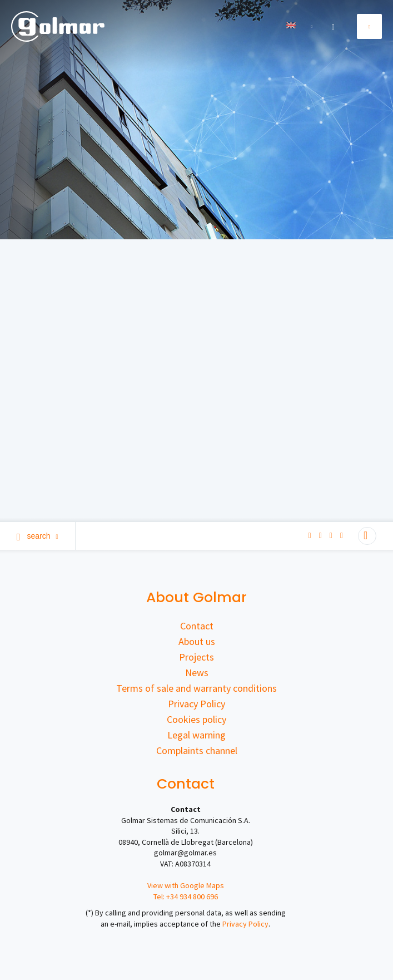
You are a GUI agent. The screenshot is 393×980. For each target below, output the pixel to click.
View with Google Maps (186, 885)
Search (38, 536)
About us (197, 641)
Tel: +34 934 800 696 (186, 897)
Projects (196, 657)
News (197, 673)
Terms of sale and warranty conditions (196, 688)
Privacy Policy (196, 704)
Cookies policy (196, 719)
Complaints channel (197, 750)
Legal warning (196, 735)
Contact (197, 626)
